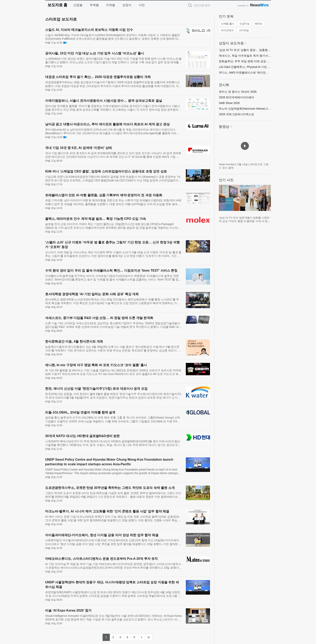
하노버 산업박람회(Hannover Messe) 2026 (246, 109)
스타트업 (244, 30)
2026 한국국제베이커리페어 (236, 97)
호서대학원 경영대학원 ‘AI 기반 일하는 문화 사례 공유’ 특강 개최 (92, 294)
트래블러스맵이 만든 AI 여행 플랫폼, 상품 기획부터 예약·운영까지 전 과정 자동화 (104, 195)
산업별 (78, 5)
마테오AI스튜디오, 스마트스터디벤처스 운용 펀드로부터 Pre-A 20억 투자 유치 (101, 559)
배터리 (259, 24)
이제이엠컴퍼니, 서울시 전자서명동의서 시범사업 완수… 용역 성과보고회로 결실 (104, 101)
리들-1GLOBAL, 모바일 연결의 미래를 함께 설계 (80, 412)
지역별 (111, 5)
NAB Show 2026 (229, 103)
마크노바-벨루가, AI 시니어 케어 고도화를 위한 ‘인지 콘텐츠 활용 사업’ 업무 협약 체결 (107, 511)
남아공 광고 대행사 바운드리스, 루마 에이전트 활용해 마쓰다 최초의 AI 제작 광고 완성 (107, 124)
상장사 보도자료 (231, 43)
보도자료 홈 (57, 5)
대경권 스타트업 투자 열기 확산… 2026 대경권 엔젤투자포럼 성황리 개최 (98, 77)
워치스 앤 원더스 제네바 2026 (238, 92)
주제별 (94, 5)
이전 (222, 199)
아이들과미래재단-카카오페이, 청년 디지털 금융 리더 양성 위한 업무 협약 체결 (102, 535)
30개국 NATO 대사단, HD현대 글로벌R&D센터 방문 (82, 436)
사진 (142, 5)
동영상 (224, 127)
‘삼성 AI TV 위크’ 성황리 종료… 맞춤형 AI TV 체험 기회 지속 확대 (260, 50)
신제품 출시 (228, 24)
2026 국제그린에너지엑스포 (236, 114)
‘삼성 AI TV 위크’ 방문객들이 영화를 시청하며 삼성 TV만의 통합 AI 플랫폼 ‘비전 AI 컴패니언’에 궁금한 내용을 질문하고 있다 (245, 221)
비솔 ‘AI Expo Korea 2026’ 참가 (68, 610)
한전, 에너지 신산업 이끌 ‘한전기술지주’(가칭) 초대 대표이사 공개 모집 (96, 389)
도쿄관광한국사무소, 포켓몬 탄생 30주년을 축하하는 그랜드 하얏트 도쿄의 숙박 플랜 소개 (110, 488)
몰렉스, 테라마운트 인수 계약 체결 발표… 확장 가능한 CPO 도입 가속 (96, 219)
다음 (268, 199)
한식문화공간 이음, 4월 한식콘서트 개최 (74, 341)
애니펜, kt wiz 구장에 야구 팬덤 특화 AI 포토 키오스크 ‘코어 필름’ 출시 (96, 365)
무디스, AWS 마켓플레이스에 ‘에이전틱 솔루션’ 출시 (252, 73)
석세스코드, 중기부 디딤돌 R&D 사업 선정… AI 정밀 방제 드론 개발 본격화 (99, 318)
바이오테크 (227, 30)
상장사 (127, 5)
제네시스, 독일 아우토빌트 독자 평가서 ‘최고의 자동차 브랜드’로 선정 (262, 56)
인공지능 (244, 24)
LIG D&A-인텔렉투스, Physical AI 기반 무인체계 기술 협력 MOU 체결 (262, 67)
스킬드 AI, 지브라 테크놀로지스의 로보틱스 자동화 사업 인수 (89, 30)
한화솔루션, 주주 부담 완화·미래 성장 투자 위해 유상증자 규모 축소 (261, 61)
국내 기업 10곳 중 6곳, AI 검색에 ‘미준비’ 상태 (78, 148)
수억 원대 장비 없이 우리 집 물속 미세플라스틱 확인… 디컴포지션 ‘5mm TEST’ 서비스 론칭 (111, 271)
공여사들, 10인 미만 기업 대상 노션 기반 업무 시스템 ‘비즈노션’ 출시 (95, 53)
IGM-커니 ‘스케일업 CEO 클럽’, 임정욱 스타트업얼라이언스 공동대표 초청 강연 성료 (106, 171)
